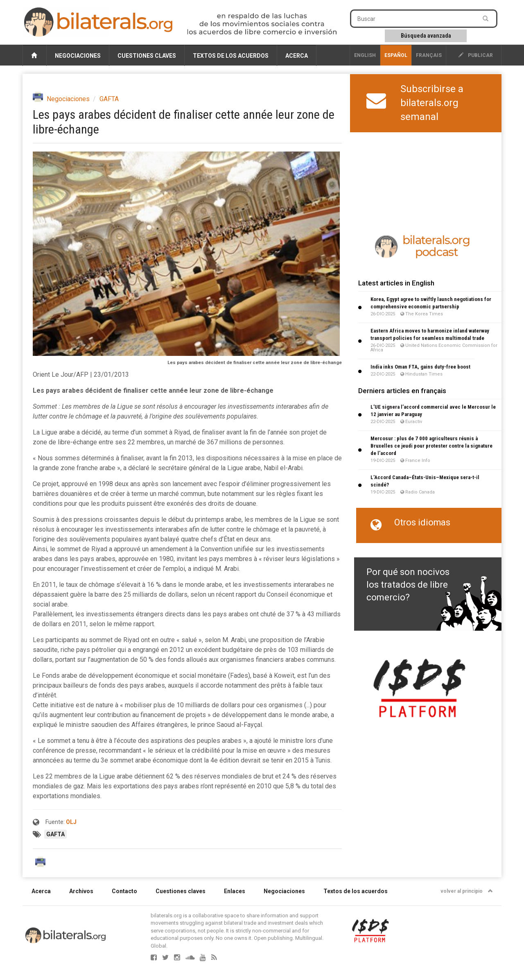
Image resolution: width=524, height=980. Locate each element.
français (429, 55)
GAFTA (109, 99)
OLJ (71, 822)
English (365, 55)
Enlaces (235, 891)
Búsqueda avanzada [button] (426, 36)
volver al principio (467, 891)
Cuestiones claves (147, 56)
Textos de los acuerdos (231, 56)
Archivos (81, 891)
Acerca (297, 56)
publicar (476, 55)
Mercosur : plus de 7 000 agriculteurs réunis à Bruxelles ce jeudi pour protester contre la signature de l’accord (431, 446)
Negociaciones (78, 56)
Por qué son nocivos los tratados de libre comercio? (408, 585)
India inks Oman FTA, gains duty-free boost (420, 367)
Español (396, 55)
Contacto (124, 891)
